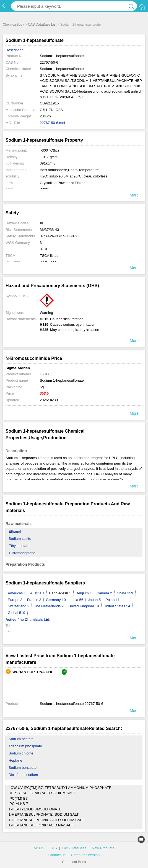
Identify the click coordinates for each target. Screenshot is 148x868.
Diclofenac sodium (23, 775)
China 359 (125, 593)
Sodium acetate (21, 739)
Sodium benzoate (23, 768)
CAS (53, 848)
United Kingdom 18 (84, 606)
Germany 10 (56, 600)
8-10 (43, 249)
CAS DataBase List (42, 25)
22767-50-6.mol (52, 123)
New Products (103, 848)
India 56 (77, 600)
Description (15, 50)
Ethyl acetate (19, 546)
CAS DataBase (74, 848)
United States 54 (117, 606)
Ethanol (15, 531)
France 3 (34, 600)
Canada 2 (104, 593)
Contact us (57, 855)
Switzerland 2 (19, 606)
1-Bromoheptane (22, 553)
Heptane (15, 760)
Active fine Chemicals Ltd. (28, 620)
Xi (41, 223)
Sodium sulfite (20, 539)
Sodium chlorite (21, 753)
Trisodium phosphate (25, 746)
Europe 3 (15, 600)
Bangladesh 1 (60, 593)
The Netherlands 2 (49, 606)
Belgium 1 (84, 593)
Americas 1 (17, 593)
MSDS (39, 848)
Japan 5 (94, 600)
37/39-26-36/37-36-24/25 (60, 236)
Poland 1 (112, 600)
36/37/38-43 (49, 230)
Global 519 (16, 613)
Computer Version (85, 855)
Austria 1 (37, 593)
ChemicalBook (13, 25)
